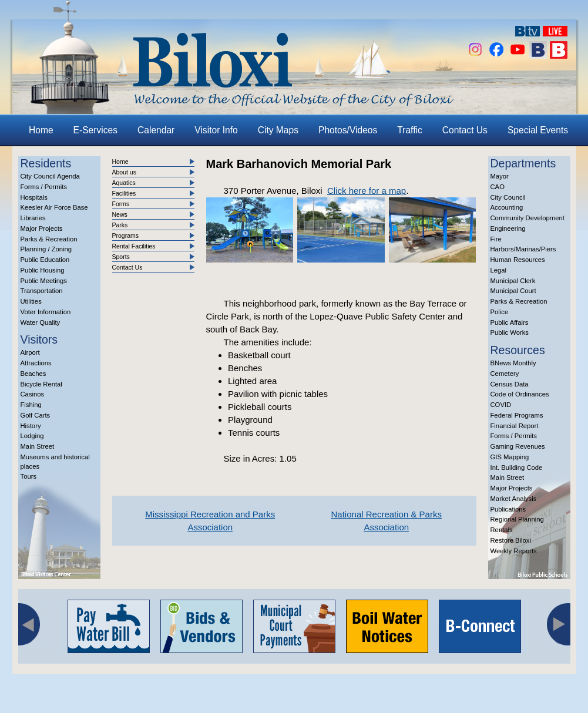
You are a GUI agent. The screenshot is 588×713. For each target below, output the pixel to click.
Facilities (124, 193)
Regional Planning (517, 519)
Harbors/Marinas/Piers (523, 249)
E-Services (95, 130)
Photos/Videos (348, 130)
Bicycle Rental (41, 384)
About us (124, 172)
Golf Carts (36, 415)
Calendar (156, 130)
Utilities (31, 301)
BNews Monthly (513, 363)
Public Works (510, 332)
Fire (496, 239)
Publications (508, 509)
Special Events (538, 130)
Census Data (510, 384)
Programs (126, 236)
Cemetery (505, 374)
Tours (29, 476)
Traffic (409, 130)
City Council (508, 197)
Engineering (508, 228)
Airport (30, 352)
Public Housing (43, 270)
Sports (121, 257)
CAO (498, 187)
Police (500, 312)
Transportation (42, 291)
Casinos (33, 394)
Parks (120, 225)
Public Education (45, 260)
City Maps (278, 130)
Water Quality (41, 322)
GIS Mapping (510, 457)
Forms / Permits (44, 187)
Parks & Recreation (49, 239)
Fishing (31, 405)
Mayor (500, 176)
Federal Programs (517, 415)
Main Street (38, 446)
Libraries (33, 218)
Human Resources (518, 260)
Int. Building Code (517, 468)
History (31, 426)
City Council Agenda (50, 176)
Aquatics (124, 183)
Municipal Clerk (513, 281)
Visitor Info (216, 130)
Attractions (36, 363)
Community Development (527, 218)
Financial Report (515, 426)
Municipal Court (513, 291)
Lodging (32, 436)
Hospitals (34, 197)
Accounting (507, 207)
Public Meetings (44, 281)
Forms (121, 204)
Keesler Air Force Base (54, 207)
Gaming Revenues (518, 446)
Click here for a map (367, 191)
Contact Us (465, 130)
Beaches (33, 374)
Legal (499, 270)
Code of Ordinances (520, 394)
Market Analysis (514, 499)
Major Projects (42, 228)
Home (41, 130)
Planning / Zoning (46, 249)
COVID (501, 405)
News (120, 214)
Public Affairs (510, 322)
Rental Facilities (134, 246)
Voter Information (46, 312)
